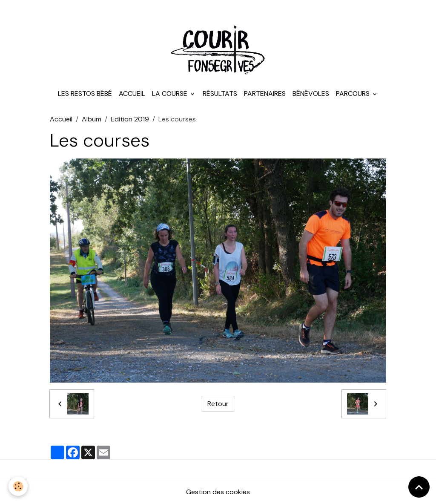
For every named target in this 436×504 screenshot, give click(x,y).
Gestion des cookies (218, 492)
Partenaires (265, 94)
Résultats (220, 94)
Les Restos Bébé (85, 94)
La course (171, 94)
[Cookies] (18, 486)
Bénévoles (311, 94)
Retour (218, 404)
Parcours (354, 94)
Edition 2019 (130, 119)
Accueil (132, 94)
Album (92, 119)
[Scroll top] (419, 487)
